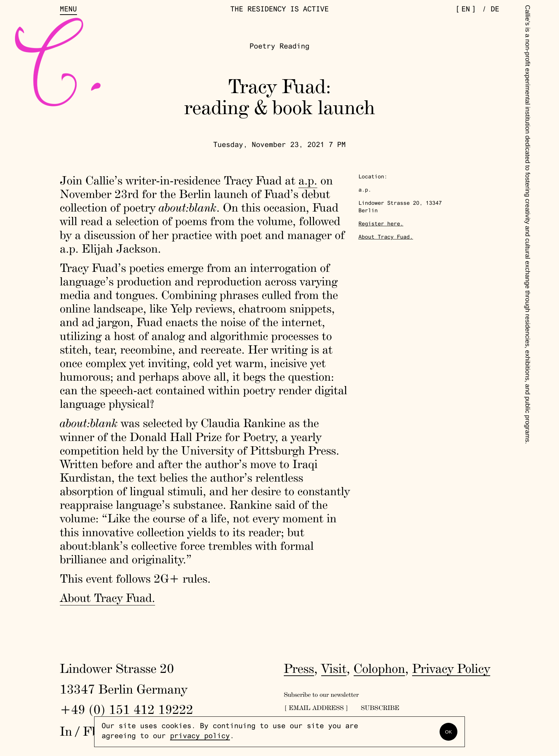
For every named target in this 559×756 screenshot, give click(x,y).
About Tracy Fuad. (107, 598)
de (495, 10)
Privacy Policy (451, 668)
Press (299, 668)
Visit (334, 668)
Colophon (379, 668)
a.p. (308, 180)
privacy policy (200, 737)
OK (448, 732)
